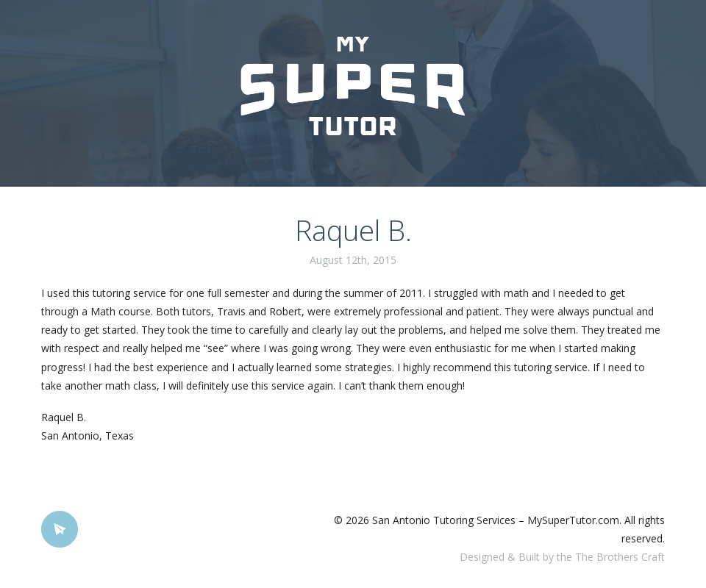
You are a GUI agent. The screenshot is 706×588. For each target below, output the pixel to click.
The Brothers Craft (620, 557)
